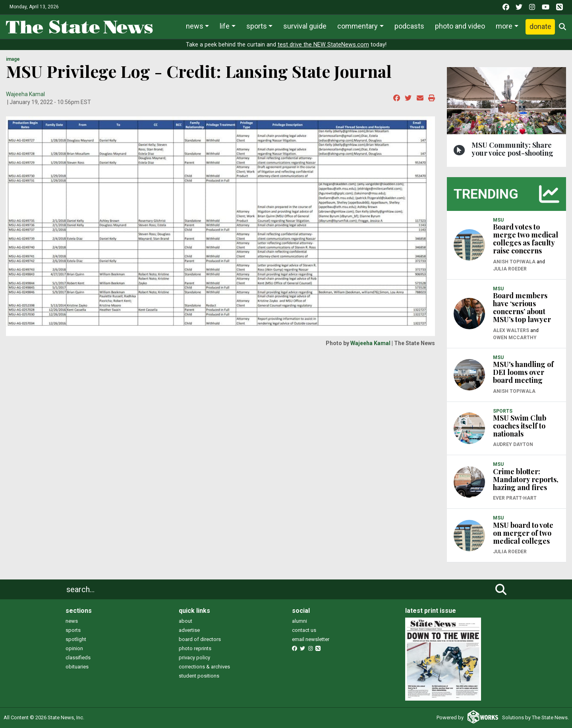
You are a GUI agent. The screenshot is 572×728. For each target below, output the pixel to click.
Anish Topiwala (514, 262)
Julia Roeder (510, 269)
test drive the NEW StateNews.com (323, 45)
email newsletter (311, 639)
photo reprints (195, 648)
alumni (300, 621)
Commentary (357, 26)
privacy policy (194, 658)
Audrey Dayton (513, 444)
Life (225, 26)
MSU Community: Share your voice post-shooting (512, 149)
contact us (304, 630)
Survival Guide (305, 26)
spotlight (76, 639)
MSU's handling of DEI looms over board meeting (523, 372)
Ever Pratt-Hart (515, 498)
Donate (540, 26)
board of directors (200, 639)
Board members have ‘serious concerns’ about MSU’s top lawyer (522, 307)
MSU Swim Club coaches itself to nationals (520, 426)
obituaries (77, 667)
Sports (257, 26)
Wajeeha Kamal (25, 94)
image (13, 59)
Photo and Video (460, 26)
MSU (498, 220)
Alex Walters (511, 330)
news (72, 621)
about (186, 621)
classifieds (78, 658)
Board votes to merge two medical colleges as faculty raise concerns (526, 239)
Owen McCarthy (515, 338)
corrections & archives (204, 667)
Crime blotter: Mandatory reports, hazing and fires (526, 479)
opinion (74, 648)
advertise (189, 630)
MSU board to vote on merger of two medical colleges (523, 533)
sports (73, 630)
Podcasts (409, 26)
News (195, 26)
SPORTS (503, 411)
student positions (199, 676)
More (504, 26)
